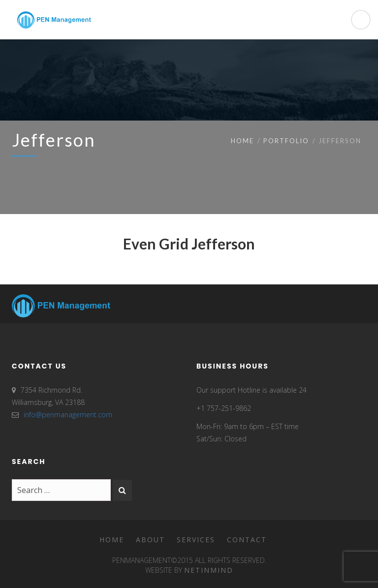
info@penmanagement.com (68, 415)
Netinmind (209, 570)
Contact (247, 540)
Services (196, 540)
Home (242, 141)
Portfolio (286, 141)
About (150, 540)
